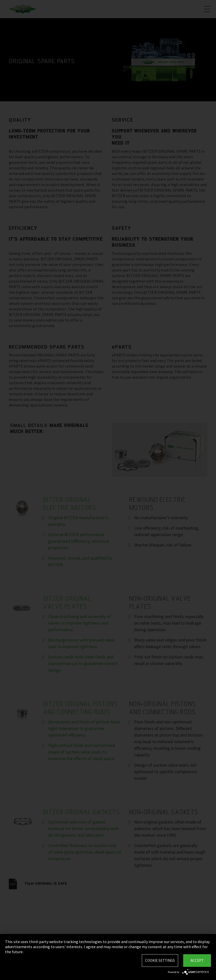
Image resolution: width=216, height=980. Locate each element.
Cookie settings (160, 960)
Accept (197, 960)
